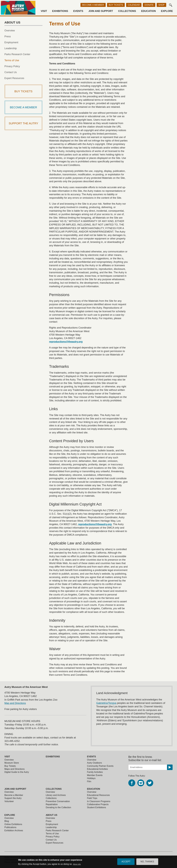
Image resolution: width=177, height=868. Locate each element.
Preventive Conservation (58, 801)
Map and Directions (15, 703)
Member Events (95, 775)
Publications (10, 827)
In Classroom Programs (99, 801)
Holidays (91, 778)
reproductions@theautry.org (66, 342)
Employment (11, 42)
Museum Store (12, 763)
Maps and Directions (15, 769)
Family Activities (95, 772)
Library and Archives (56, 795)
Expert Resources (14, 78)
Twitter (150, 783)
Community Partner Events (100, 766)
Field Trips (92, 798)
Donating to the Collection (58, 807)
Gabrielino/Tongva (106, 703)
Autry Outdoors (94, 763)
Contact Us (11, 72)
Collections (127, 11)
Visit (44, 11)
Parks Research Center (17, 54)
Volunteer (9, 801)
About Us (52, 815)
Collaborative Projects (98, 804)
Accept (126, 862)
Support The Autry (23, 123)
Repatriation (52, 804)
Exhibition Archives (14, 830)
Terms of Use (12, 60)
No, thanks (147, 862)
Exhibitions (60, 11)
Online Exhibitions (13, 824)
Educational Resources (98, 795)
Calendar (134, 5)
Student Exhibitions (96, 807)
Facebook (132, 783)
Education (149, 11)
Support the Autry (13, 798)
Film (89, 781)
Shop (161, 5)
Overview (10, 31)
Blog (7, 821)
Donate (149, 5)
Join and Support (101, 11)
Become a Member (93, 5)
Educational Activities (97, 769)
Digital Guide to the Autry (17, 772)
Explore (167, 11)
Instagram (141, 783)
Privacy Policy (12, 66)
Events (78, 11)
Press (8, 36)
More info (77, 864)
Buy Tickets (116, 5)
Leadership (11, 48)
